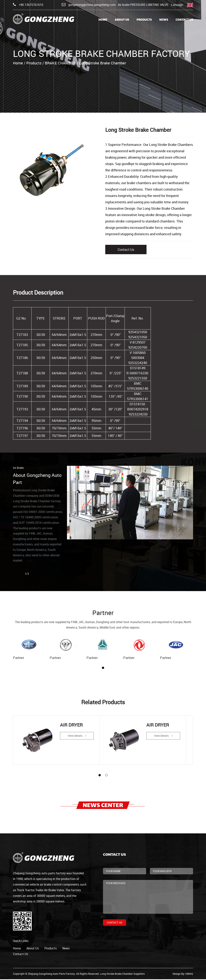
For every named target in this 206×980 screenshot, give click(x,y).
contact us (21, 955)
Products (144, 20)
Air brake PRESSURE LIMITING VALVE (143, 5)
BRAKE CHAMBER (60, 63)
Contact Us (184, 20)
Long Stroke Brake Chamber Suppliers (122, 974)
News (164, 20)
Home (103, 20)
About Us (122, 20)
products (51, 949)
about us (33, 949)
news (66, 949)
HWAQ (189, 974)
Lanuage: (182, 5)
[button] (103, 668)
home (17, 949)
